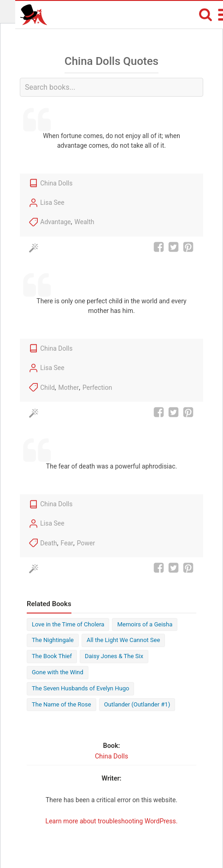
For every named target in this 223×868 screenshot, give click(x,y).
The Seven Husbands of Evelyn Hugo (80, 688)
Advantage (56, 222)
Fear (67, 543)
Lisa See (52, 203)
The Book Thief (52, 656)
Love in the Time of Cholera (68, 624)
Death (49, 543)
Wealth (85, 222)
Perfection (97, 388)
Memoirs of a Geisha (145, 624)
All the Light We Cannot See (123, 640)
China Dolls (56, 183)
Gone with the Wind (58, 672)
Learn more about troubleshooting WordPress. (112, 821)
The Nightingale (53, 640)
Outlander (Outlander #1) (137, 704)
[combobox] (111, 87)
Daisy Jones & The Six (114, 656)
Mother (69, 388)
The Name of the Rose (62, 704)
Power (86, 543)
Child (47, 388)
